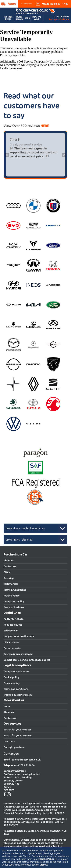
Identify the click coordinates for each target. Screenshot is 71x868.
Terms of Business (14, 607)
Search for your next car (17, 730)
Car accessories (12, 648)
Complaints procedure (16, 671)
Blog (27, 18)
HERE (45, 126)
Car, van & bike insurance (18, 654)
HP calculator (11, 642)
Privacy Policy (12, 596)
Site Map (9, 578)
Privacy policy (12, 683)
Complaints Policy (14, 601)
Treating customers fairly (18, 695)
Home (7, 706)
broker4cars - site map (19, 540)
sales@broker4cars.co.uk (26, 760)
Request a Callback (59, 19)
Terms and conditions (16, 689)
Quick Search (19, 18)
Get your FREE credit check (19, 636)
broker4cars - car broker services (25, 528)
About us (9, 560)
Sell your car (11, 631)
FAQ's (7, 572)
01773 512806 (62, 17)
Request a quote (13, 625)
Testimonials (11, 584)
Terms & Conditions (15, 590)
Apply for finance (14, 619)
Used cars (9, 741)
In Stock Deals (8, 18)
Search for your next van (18, 735)
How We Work (37, 18)
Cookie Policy (47, 859)
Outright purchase (14, 747)
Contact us (10, 566)
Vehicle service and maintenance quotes (27, 660)
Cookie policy (11, 677)
